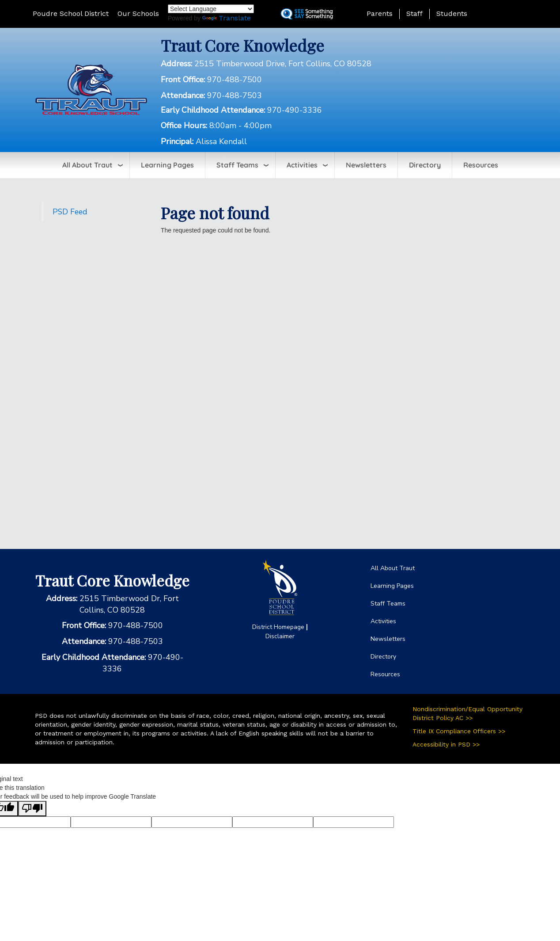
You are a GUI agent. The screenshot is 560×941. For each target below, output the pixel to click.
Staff (414, 13)
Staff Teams (237, 165)
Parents (380, 13)
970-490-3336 (295, 110)
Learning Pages (167, 165)
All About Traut (87, 165)
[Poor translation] (32, 809)
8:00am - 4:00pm (240, 126)
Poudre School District (71, 13)
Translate (227, 18)
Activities (302, 165)
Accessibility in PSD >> (446, 744)
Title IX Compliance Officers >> (459, 731)
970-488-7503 (235, 95)
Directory (425, 165)
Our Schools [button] (138, 13)
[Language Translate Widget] (211, 9)
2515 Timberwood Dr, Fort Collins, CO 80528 (129, 604)
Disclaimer (280, 636)
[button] (505, 13)
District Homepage (278, 627)
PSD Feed (70, 212)
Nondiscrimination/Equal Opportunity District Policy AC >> (467, 713)
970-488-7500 (235, 80)
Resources (481, 165)
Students (452, 13)
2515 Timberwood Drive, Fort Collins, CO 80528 (283, 64)
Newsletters (366, 165)
